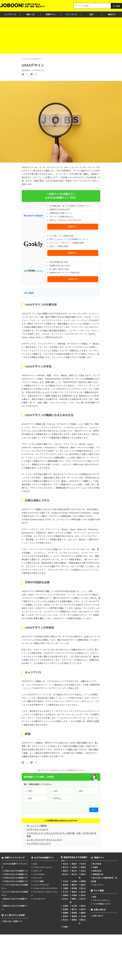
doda (35, 864)
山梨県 (74, 881)
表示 (31, 293)
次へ (94, 810)
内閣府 (95, 867)
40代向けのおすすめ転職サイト (16, 878)
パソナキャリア (39, 899)
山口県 (74, 906)
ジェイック (37, 878)
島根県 (65, 909)
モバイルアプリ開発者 (37, 826)
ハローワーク (98, 885)
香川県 (74, 909)
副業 (91, 14)
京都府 (65, 895)
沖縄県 (65, 927)
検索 (116, 7)
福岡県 (83, 913)
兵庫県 (83, 895)
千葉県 (65, 881)
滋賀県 (83, 892)
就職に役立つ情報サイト (13, 921)
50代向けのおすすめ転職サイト (16, 881)
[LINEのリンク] (23, 762)
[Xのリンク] (27, 762)
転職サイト (51, 14)
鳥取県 (83, 906)
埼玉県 (74, 874)
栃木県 (74, 871)
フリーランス (71, 14)
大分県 (83, 916)
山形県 (74, 867)
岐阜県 (83, 885)
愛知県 (65, 885)
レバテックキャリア (41, 885)
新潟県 (74, 888)
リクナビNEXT (39, 874)
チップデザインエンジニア (39, 844)
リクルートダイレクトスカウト (45, 888)
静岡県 (74, 885)
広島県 (65, 906)
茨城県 (83, 871)
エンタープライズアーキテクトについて (45, 840)
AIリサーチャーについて (38, 830)
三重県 (65, 888)
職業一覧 (30, 14)
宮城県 (83, 867)
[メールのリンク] (31, 762)
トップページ (10, 14)
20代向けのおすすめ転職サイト (16, 871)
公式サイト (73, 227)
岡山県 (83, 899)
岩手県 (65, 867)
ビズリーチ (37, 871)
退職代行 (112, 14)
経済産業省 (97, 871)
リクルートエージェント (43, 867)
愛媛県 (65, 913)
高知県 (74, 913)
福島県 (65, 871)
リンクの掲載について (101, 904)
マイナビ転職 (38, 881)
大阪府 (74, 895)
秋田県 (83, 864)
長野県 (83, 881)
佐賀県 (65, 916)
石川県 (65, 892)
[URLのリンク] (36, 762)
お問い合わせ (98, 916)
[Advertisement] (61, 36)
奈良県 (65, 899)
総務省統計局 (98, 874)
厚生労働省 (97, 864)
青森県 (74, 864)
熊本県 (65, 920)
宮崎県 (74, 920)
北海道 (65, 864)
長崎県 (74, 916)
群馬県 (65, 874)
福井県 (74, 892)
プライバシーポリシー (101, 900)
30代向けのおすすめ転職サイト (16, 874)
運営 (94, 897)
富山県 (83, 888)
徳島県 (83, 909)
